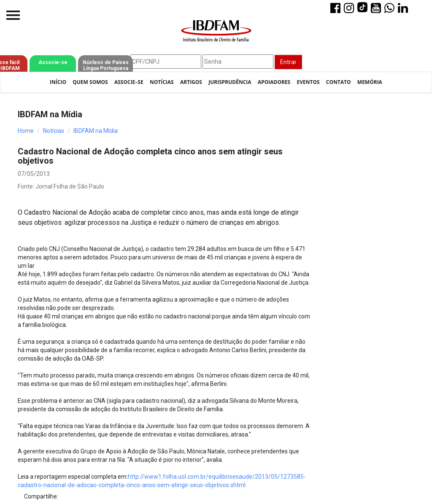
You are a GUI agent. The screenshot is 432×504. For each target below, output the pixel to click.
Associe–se (129, 82)
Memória (370, 82)
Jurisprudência (230, 82)
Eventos (308, 82)
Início (58, 82)
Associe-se (53, 62)
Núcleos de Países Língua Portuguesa (106, 65)
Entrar (288, 62)
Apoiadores (274, 82)
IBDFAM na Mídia (96, 131)
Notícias (162, 82)
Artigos (191, 82)
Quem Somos (90, 82)
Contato (339, 82)
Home (26, 131)
